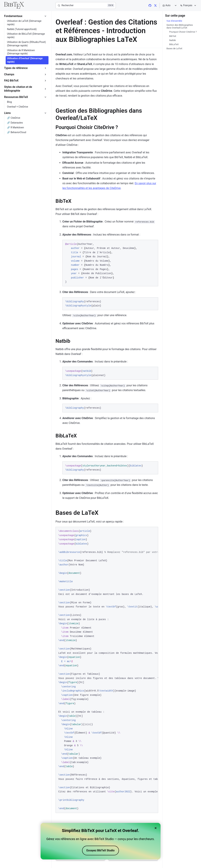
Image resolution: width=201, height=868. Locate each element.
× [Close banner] (156, 828)
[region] (107, 670)
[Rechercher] (86, 5)
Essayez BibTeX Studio (101, 850)
